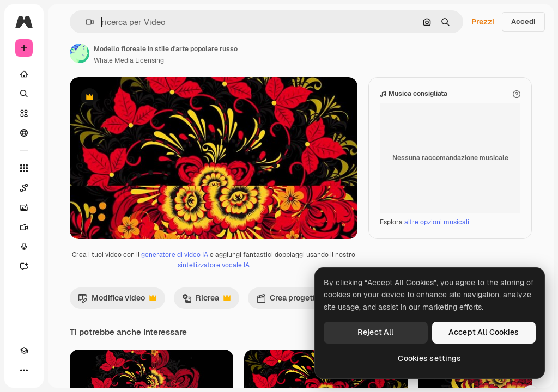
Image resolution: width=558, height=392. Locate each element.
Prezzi (483, 22)
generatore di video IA (175, 311)
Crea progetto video (305, 357)
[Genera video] (24, 227)
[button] (85, 22)
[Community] (24, 133)
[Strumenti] (24, 168)
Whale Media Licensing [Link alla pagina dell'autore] (129, 60)
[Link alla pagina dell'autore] (80, 53)
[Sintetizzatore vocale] (24, 247)
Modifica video (117, 357)
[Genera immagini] (24, 207)
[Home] (24, 74)
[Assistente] (24, 266)
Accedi (523, 22)
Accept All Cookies (484, 332)
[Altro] (24, 370)
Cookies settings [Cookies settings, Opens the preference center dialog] (429, 358)
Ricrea (206, 357)
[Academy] (24, 351)
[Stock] (24, 113)
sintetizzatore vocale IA (214, 321)
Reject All (375, 332)
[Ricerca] (24, 94)
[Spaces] (24, 188)
